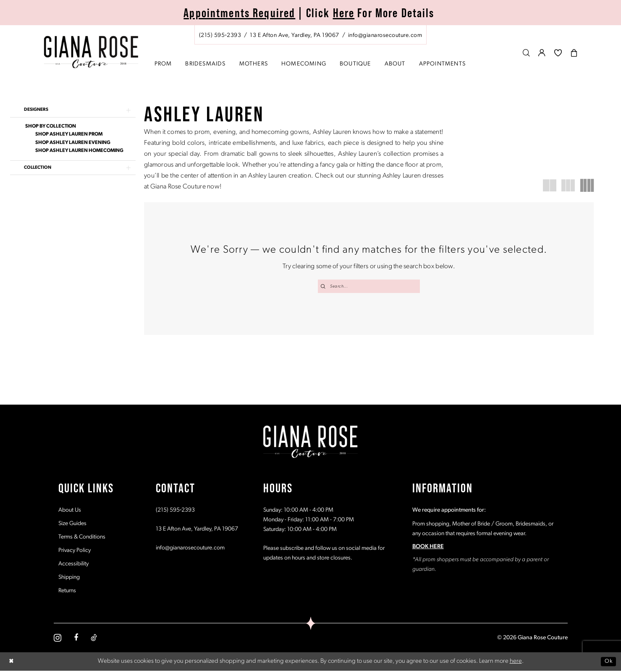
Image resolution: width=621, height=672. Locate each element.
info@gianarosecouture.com (190, 549)
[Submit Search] (324, 286)
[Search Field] (369, 286)
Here (344, 13)
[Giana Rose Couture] (91, 52)
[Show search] (527, 53)
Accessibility (73, 565)
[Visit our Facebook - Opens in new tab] (76, 639)
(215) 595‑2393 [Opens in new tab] (176, 511)
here (516, 662)
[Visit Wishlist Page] (558, 53)
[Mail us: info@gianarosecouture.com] (385, 35)
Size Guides (72, 524)
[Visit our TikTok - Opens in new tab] (94, 639)
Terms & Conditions (82, 538)
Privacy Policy (75, 551)
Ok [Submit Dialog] (608, 662)
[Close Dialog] (12, 663)
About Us (70, 511)
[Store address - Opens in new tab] (294, 35)
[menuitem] (311, 35)
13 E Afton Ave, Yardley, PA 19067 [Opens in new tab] (197, 530)
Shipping (69, 578)
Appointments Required (239, 13)
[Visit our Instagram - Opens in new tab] (58, 639)
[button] (542, 53)
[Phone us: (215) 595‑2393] (220, 35)
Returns (67, 592)
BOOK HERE (428, 548)
